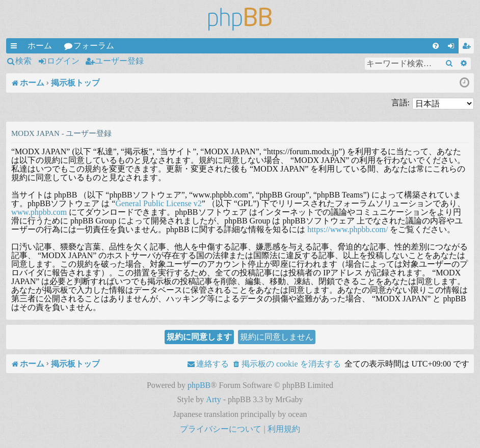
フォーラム (94, 46)
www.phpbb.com (39, 212)
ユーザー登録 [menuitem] (468, 47)
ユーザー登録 (119, 61)
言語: (401, 103)
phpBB (199, 385)
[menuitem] (436, 46)
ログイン (63, 61)
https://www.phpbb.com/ (348, 229)
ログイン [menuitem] (453, 47)
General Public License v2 (158, 203)
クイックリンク (16, 47)
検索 (23, 61)
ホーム (40, 46)
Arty (213, 399)
